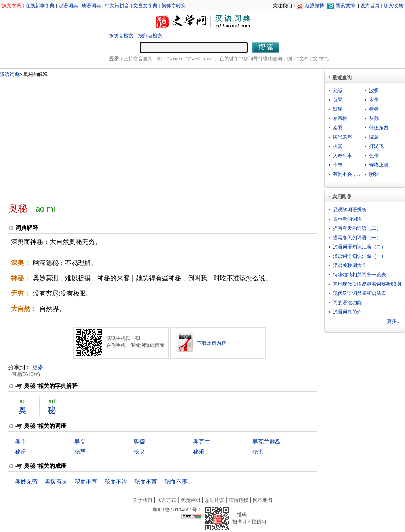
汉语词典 (68, 6)
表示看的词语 (347, 219)
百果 (338, 100)
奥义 (80, 442)
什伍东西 (379, 128)
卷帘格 (340, 118)
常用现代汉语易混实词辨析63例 (367, 284)
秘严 (80, 452)
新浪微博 (315, 6)
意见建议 (214, 500)
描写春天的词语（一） (357, 238)
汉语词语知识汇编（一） (359, 256)
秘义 (139, 452)
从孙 (374, 118)
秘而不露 (176, 482)
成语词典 (91, 6)
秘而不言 (146, 482)
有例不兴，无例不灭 (355, 174)
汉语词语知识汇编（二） (359, 247)
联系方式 (166, 500)
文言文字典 (145, 6)
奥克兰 (201, 442)
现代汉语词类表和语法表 (359, 293)
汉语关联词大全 (350, 265)
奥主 (21, 442)
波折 (374, 90)
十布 (338, 165)
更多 (38, 367)
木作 (374, 100)
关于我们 (143, 500)
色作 (374, 156)
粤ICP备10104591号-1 (177, 510)
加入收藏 (393, 6)
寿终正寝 (379, 165)
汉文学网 (12, 6)
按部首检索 (150, 36)
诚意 (374, 137)
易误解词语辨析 (350, 210)
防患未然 (342, 137)
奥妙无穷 (26, 482)
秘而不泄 (116, 482)
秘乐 (199, 452)
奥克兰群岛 (267, 442)
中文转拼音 (117, 6)
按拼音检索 (121, 36)
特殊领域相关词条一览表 (359, 275)
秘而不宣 (86, 482)
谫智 (374, 174)
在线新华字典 (40, 6)
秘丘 (21, 452)
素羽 (338, 128)
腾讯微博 (345, 6)
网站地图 (262, 500)
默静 (338, 109)
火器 (338, 146)
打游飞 (376, 146)
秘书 (258, 452)
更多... (394, 321)
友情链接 (239, 500)
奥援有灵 (56, 482)
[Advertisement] (119, 137)
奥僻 (139, 442)
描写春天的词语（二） (357, 228)
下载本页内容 (212, 343)
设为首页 (370, 6)
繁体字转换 (174, 6)
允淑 (338, 90)
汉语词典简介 (347, 312)
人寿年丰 (342, 156)
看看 (374, 109)
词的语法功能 (347, 303)
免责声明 (191, 500)
